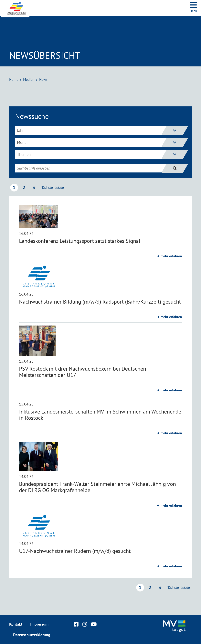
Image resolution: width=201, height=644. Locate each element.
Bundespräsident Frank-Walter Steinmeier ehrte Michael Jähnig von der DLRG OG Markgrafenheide (97, 487)
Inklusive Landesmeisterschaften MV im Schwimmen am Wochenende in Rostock (100, 415)
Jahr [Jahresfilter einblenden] (97, 131)
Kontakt (16, 624)
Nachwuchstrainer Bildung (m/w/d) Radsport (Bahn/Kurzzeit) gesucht (100, 302)
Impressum (39, 624)
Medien (29, 79)
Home (14, 79)
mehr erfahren (171, 256)
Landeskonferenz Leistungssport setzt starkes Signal (80, 241)
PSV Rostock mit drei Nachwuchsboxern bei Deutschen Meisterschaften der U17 (83, 372)
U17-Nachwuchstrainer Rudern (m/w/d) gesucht (75, 551)
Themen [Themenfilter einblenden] (97, 154)
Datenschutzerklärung (32, 635)
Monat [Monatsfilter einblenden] (97, 142)
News (43, 79)
